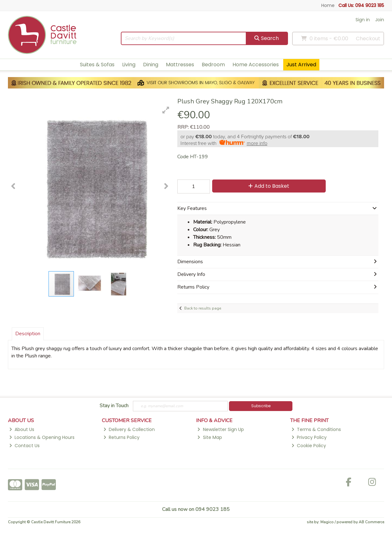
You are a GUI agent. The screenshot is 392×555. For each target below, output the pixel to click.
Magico (327, 522)
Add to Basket (269, 186)
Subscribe (261, 406)
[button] (166, 110)
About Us (22, 429)
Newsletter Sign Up (220, 429)
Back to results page (203, 308)
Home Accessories (256, 65)
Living (129, 65)
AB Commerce (371, 522)
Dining (151, 65)
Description (28, 334)
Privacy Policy (309, 437)
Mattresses (180, 65)
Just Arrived (301, 65)
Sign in (363, 20)
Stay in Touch (114, 406)
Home (328, 5)
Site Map (209, 437)
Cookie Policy (309, 446)
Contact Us (24, 446)
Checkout (368, 39)
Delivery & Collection (129, 429)
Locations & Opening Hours (42, 437)
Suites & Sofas (97, 65)
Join (380, 20)
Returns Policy (121, 437)
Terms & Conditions (316, 429)
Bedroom (213, 65)
